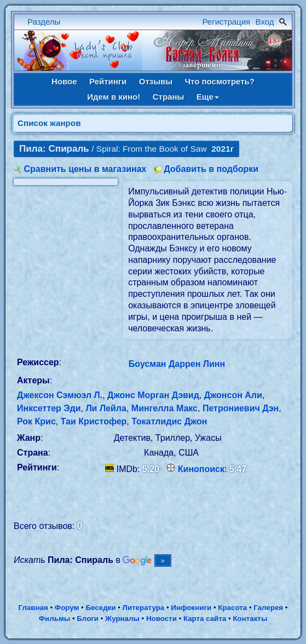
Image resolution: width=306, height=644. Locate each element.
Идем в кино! (114, 97)
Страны (169, 97)
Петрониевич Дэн (241, 408)
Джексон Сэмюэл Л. (60, 395)
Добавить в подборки (211, 169)
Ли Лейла (106, 408)
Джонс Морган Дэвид (153, 395)
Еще (208, 97)
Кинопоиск (201, 469)
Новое (64, 81)
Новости (161, 619)
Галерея (268, 608)
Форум (67, 608)
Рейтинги (108, 81)
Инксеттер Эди (49, 408)
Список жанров (49, 123)
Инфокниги (191, 608)
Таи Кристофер (94, 421)
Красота (232, 608)
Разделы (44, 22)
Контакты (250, 619)
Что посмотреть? (220, 81)
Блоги (88, 619)
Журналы (122, 619)
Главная (33, 608)
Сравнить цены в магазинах (85, 169)
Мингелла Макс (164, 408)
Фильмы (54, 619)
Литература (144, 608)
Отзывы (156, 81)
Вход (265, 22)
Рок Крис (36, 421)
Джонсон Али (233, 395)
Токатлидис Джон (169, 421)
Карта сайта (205, 619)
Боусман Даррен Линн (177, 364)
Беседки (101, 608)
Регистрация (227, 22)
